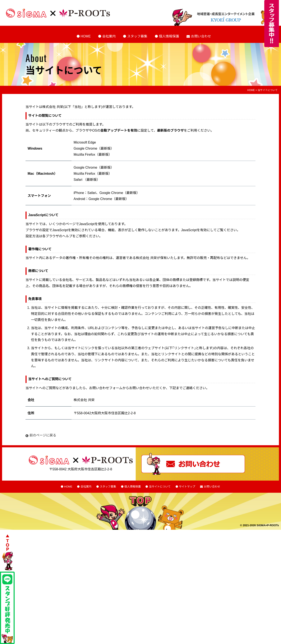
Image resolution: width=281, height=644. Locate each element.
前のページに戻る (41, 435)
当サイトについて (160, 487)
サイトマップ (187, 487)
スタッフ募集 (137, 36)
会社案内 (109, 36)
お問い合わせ (201, 36)
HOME (86, 36)
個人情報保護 (169, 36)
